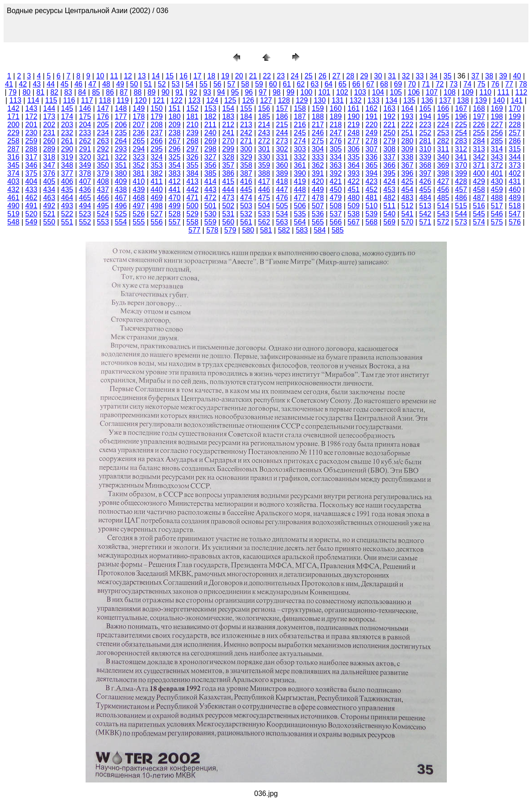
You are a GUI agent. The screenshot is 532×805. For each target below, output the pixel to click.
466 (103, 198)
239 (193, 133)
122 (176, 100)
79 (13, 92)
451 (354, 190)
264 (121, 141)
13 (142, 76)
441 (175, 190)
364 (354, 165)
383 (175, 173)
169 (497, 108)
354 (175, 165)
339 (425, 157)
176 (103, 117)
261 (67, 141)
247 (336, 133)
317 (31, 157)
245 (300, 133)
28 (350, 76)
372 (497, 165)
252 (425, 133)
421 (336, 181)
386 (228, 173)
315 (515, 149)
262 (85, 141)
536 (318, 214)
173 (49, 117)
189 (336, 117)
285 (497, 141)
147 (103, 108)
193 (407, 117)
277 (354, 141)
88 (138, 92)
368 (425, 165)
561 (246, 222)
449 (318, 190)
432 (13, 190)
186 (282, 117)
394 (371, 173)
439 (139, 190)
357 (228, 165)
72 (440, 84)
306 (354, 149)
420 (318, 181)
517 (497, 206)
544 (461, 214)
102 (342, 92)
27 (336, 76)
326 (193, 157)
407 (85, 181)
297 (193, 149)
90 (165, 92)
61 (287, 84)
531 (228, 214)
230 (31, 133)
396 (407, 173)
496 (121, 206)
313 (479, 149)
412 (175, 181)
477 (300, 198)
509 (354, 206)
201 (31, 125)
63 (315, 84)
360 (282, 165)
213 (246, 125)
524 (103, 214)
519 (13, 214)
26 (323, 76)
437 (103, 190)
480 (354, 198)
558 (193, 222)
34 (434, 76)
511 (389, 206)
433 (31, 190)
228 (515, 125)
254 (461, 133)
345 (13, 165)
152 (193, 108)
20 (239, 76)
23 (281, 76)
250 (389, 133)
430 (497, 181)
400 (479, 173)
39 (503, 76)
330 (264, 157)
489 (515, 198)
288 (31, 149)
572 (443, 222)
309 (407, 149)
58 (245, 84)
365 (371, 165)
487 (479, 198)
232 (67, 133)
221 (389, 125)
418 (282, 181)
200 (13, 125)
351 (121, 165)
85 (96, 92)
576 (515, 222)
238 (175, 133)
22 (267, 76)
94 (221, 92)
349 (85, 165)
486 (461, 198)
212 (228, 125)
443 (211, 190)
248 (354, 133)
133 (374, 100)
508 (336, 206)
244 (282, 133)
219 (354, 125)
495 (103, 206)
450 (336, 190)
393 (354, 173)
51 (148, 84)
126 (248, 100)
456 (443, 190)
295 (157, 149)
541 (407, 214)
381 (139, 173)
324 (157, 157)
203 (67, 125)
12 (128, 76)
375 (31, 173)
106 (414, 92)
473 (228, 198)
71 (426, 84)
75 (482, 84)
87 (124, 92)
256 (497, 133)
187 (300, 117)
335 (354, 157)
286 (515, 141)
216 (300, 125)
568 (371, 222)
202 (49, 125)
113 (16, 100)
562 (264, 222)
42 (23, 84)
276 (336, 141)
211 (211, 125)
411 (157, 181)
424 (389, 181)
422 (354, 181)
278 (371, 141)
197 (479, 117)
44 (51, 84)
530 (211, 214)
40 (517, 76)
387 (246, 173)
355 (193, 165)
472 (211, 198)
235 (121, 133)
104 (378, 92)
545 (479, 214)
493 (67, 206)
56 (218, 84)
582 (284, 230)
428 (461, 181)
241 (228, 133)
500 (193, 206)
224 (443, 125)
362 (318, 165)
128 (284, 100)
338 (407, 157)
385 (211, 173)
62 (301, 84)
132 (356, 100)
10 (100, 76)
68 (384, 84)
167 (461, 108)
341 (461, 157)
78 (523, 84)
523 (85, 214)
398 (443, 173)
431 (515, 181)
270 (228, 141)
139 (481, 100)
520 (31, 214)
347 (49, 165)
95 (235, 92)
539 (371, 214)
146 (85, 108)
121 (159, 100)
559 (211, 222)
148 (121, 108)
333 (318, 157)
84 (82, 92)
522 (67, 214)
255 (479, 133)
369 (443, 165)
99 (291, 92)
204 (85, 125)
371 (479, 165)
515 (461, 206)
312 (461, 149)
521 (49, 214)
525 (121, 214)
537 (336, 214)
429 (479, 181)
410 (139, 181)
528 (175, 214)
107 (432, 92)
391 (318, 173)
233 (85, 133)
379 (103, 173)
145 (67, 108)
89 (152, 92)
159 (318, 108)
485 (443, 198)
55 (204, 84)
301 (264, 149)
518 (515, 206)
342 (479, 157)
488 (497, 198)
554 (121, 222)
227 (497, 125)
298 (211, 149)
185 (264, 117)
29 (364, 76)
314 (497, 149)
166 (443, 108)
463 (49, 198)
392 (336, 173)
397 (425, 173)
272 (264, 141)
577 (194, 230)
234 (103, 133)
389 (282, 173)
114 (33, 100)
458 (479, 190)
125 (230, 100)
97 (263, 92)
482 (389, 198)
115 (51, 100)
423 (371, 181)
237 (157, 133)
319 (67, 157)
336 (371, 157)
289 (49, 149)
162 (371, 108)
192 (389, 117)
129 (302, 100)
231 (49, 133)
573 (461, 222)
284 (479, 141)
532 (246, 214)
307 (371, 149)
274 (300, 141)
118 (105, 100)
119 (123, 100)
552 (85, 222)
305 (336, 149)
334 (336, 157)
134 (391, 100)
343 (497, 157)
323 (139, 157)
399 (461, 173)
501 (211, 206)
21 (253, 76)
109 (468, 92)
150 (157, 108)
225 (461, 125)
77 (509, 84)
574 (479, 222)
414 (211, 181)
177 (121, 117)
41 (9, 84)
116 (69, 100)
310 (425, 149)
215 (282, 125)
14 (156, 76)
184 (246, 117)
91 (179, 92)
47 (92, 84)
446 (264, 190)
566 (336, 222)
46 (78, 84)
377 (67, 173)
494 (85, 206)
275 (318, 141)
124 (212, 100)
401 (497, 173)
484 (425, 198)
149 (139, 108)
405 (49, 181)
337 (389, 157)
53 (176, 84)
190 (354, 117)
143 (31, 108)
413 (193, 181)
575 (497, 222)
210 (193, 125)
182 (211, 117)
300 (246, 149)
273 (282, 141)
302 (282, 149)
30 (378, 76)
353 (157, 165)
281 (425, 141)
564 (300, 222)
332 (300, 157)
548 (13, 222)
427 (443, 181)
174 (67, 117)
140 (499, 100)
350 (103, 165)
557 (175, 222)
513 (425, 206)
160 (336, 108)
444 (228, 190)
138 (463, 100)
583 (302, 230)
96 (249, 92)
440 (157, 190)
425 (407, 181)
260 (49, 141)
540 (389, 214)
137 (445, 100)
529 (193, 214)
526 (139, 214)
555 (139, 222)
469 (157, 198)
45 (64, 84)
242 (246, 133)
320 (85, 157)
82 (55, 92)
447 (282, 190)
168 (479, 108)
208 (157, 125)
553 (103, 222)
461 (13, 198)
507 (318, 206)
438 (121, 190)
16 (183, 76)
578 (212, 230)
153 (211, 108)
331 (282, 157)
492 (49, 206)
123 (194, 100)
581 (266, 230)
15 (170, 76)
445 (246, 190)
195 (443, 117)
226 (479, 125)
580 (248, 230)
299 (228, 149)
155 (246, 108)
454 (407, 190)
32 (406, 76)
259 (31, 141)
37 (475, 76)
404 (31, 181)
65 (342, 84)
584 (320, 230)
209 (175, 125)
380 (121, 173)
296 (175, 149)
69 (398, 84)
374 (13, 173)
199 (515, 117)
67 (370, 84)
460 (515, 190)
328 (228, 157)
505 (282, 206)
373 (515, 165)
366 (389, 165)
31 (392, 76)
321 (103, 157)
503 (246, 206)
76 (496, 84)
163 (389, 108)
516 (479, 206)
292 (103, 149)
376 (49, 173)
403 (13, 181)
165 (425, 108)
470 (175, 198)
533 (264, 214)
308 (389, 149)
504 (264, 206)
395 (389, 173)
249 (371, 133)
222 (407, 125)
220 (371, 125)
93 (207, 92)
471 (193, 198)
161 (354, 108)
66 (356, 84)
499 (175, 206)
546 (497, 214)
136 (427, 100)
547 (515, 214)
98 (277, 92)
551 (67, 222)
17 (197, 76)
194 (425, 117)
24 (295, 76)
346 (31, 165)
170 (515, 108)
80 (27, 92)
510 (371, 206)
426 (425, 181)
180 (175, 117)
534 (282, 214)
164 (407, 108)
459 (497, 190)
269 (211, 141)
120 (141, 100)
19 (225, 76)
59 (259, 84)
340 (443, 157)
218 (336, 125)
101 (325, 92)
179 (157, 117)
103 (360, 92)
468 (139, 198)
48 (106, 84)
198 (497, 117)
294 (139, 149)
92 (193, 92)
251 (407, 133)
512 (407, 206)
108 (450, 92)
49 (120, 84)
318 (49, 157)
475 (264, 198)
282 (443, 141)
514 (443, 206)
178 (139, 117)
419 (300, 181)
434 (49, 190)
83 (68, 92)
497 (139, 206)
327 (211, 157)
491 (31, 206)
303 (300, 149)
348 (67, 165)
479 (336, 198)
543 (443, 214)
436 (85, 190)
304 (318, 149)
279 (389, 141)
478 (318, 198)
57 (231, 84)
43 (37, 84)
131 (338, 100)
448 (300, 190)
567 (354, 222)
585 (338, 230)
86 (110, 92)
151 (175, 108)
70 (412, 84)
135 (409, 100)
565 (318, 222)
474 (246, 198)
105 (396, 92)
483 (407, 198)
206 (121, 125)
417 (264, 181)
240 (211, 133)
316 (13, 157)
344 (515, 157)
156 (264, 108)
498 (157, 206)
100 (307, 92)
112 (521, 92)
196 (461, 117)
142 (13, 108)
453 (389, 190)
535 (300, 214)
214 (264, 125)
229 (13, 133)
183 (228, 117)
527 (157, 214)
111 (503, 92)
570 (407, 222)
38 (489, 76)
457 (461, 190)
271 (246, 141)
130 (320, 100)
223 (425, 125)
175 (85, 117)
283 (461, 141)
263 (103, 141)
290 (67, 149)
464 (67, 198)
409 (121, 181)
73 (454, 84)
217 (318, 125)
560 (228, 222)
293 (121, 149)
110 (485, 92)
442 (193, 190)
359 (264, 165)
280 (407, 141)
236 (139, 133)
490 (13, 206)
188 (318, 117)
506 (300, 206)
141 (517, 100)
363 (336, 165)
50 (134, 84)
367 (407, 165)
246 (318, 133)
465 (85, 198)
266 (157, 141)
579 (230, 230)
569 (389, 222)
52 (162, 84)
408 (103, 181)
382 (157, 173)
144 (49, 108)
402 (515, 173)
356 (211, 165)
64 (328, 84)
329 (246, 157)
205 (103, 125)
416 (246, 181)
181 (193, 117)
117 (87, 100)
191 (371, 117)
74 (468, 84)
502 (228, 206)
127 (266, 100)
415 (228, 181)
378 (85, 173)
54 (190, 84)
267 (175, 141)
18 (211, 76)
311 (443, 149)
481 (371, 198)
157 (282, 108)
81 (41, 92)
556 (157, 222)
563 (282, 222)
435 (67, 190)
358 (246, 165)
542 (425, 214)
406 (67, 181)
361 (300, 165)
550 (49, 222)
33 (420, 76)
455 (425, 190)
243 (264, 133)
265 (139, 141)
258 (13, 141)
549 (31, 222)
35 (448, 76)
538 (354, 214)
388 (264, 173)
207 (139, 125)
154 (228, 108)
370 (461, 165)
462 (31, 198)
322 (121, 157)
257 (515, 133)
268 (193, 141)
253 (443, 133)
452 (371, 190)
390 (300, 173)
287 (13, 149)
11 (114, 76)
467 (121, 198)
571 (425, 222)
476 (282, 198)
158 (300, 108)
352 (139, 165)
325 (175, 157)
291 (85, 149)
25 (309, 76)
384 (193, 173)
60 (273, 84)
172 (31, 117)
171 (13, 117)
